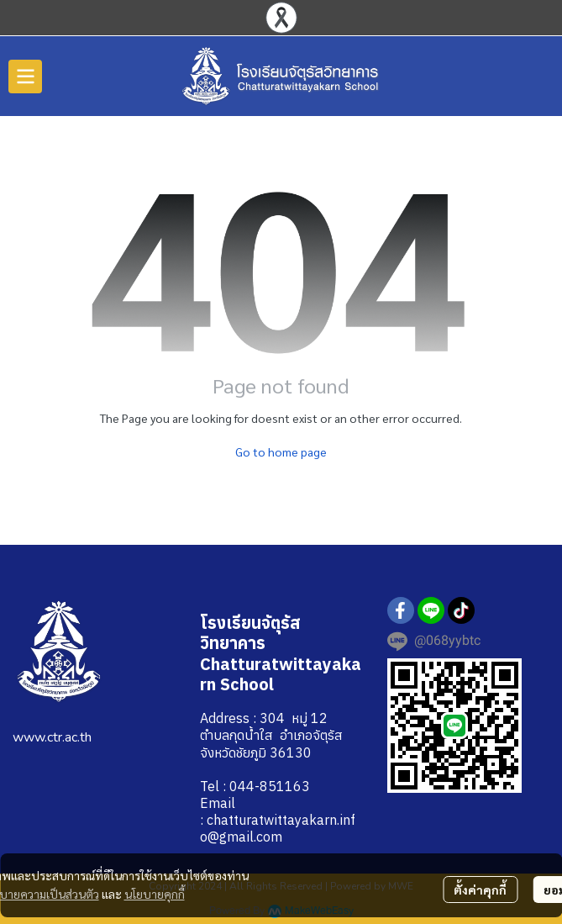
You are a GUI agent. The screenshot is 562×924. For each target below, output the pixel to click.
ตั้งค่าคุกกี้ (480, 890)
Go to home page (281, 451)
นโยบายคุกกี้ (155, 894)
